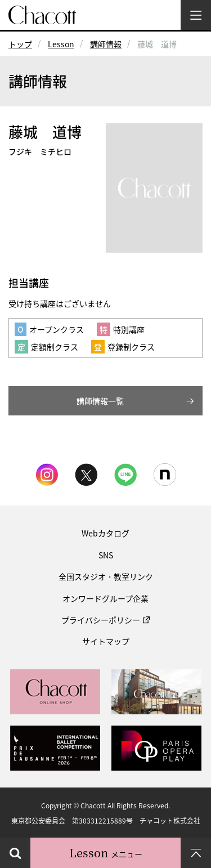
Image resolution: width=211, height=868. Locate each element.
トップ (20, 44)
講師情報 (106, 44)
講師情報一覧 (100, 401)
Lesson (61, 44)
